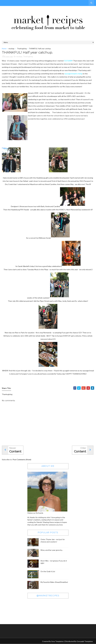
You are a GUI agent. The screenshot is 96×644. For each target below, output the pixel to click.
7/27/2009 (68, 61)
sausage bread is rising (73, 74)
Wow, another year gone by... (52, 550)
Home (4, 49)
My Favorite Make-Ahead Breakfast (54, 582)
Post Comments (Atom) (22, 460)
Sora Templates (57, 641)
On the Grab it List (48, 571)
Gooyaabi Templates (85, 641)
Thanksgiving (22, 49)
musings (11, 49)
